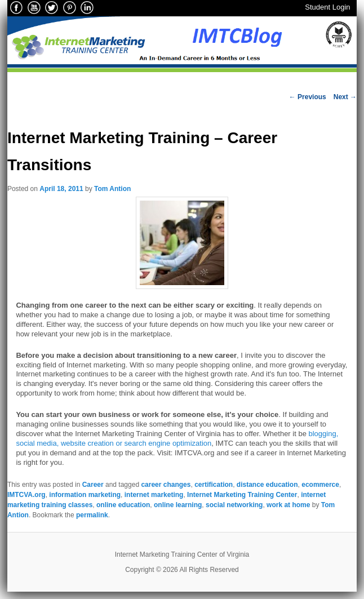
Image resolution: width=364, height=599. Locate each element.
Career (93, 485)
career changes (166, 485)
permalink (92, 515)
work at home (288, 505)
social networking (234, 505)
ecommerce (320, 485)
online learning (178, 505)
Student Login (327, 7)
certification (214, 485)
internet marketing (154, 495)
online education (123, 505)
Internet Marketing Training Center (242, 495)
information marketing (85, 495)
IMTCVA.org (26, 495)
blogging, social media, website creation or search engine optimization (177, 438)
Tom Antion (112, 189)
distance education (267, 485)
